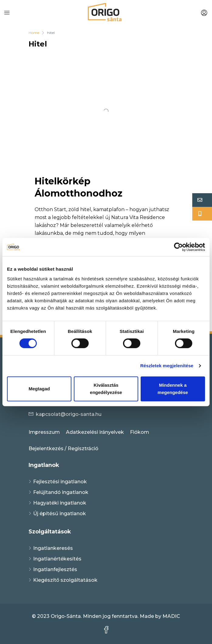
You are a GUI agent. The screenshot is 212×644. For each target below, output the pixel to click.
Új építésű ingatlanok (60, 514)
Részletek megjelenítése (167, 366)
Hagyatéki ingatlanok (60, 503)
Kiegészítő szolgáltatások (65, 580)
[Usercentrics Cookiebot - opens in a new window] (178, 247)
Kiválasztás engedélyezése (106, 389)
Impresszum (44, 432)
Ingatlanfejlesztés (55, 569)
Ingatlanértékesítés (57, 559)
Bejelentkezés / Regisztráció (63, 449)
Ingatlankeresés (53, 548)
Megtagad (39, 389)
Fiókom (140, 432)
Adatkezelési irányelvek (95, 432)
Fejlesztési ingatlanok (60, 482)
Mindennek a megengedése (173, 389)
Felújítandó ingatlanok (61, 492)
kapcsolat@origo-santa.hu (69, 414)
